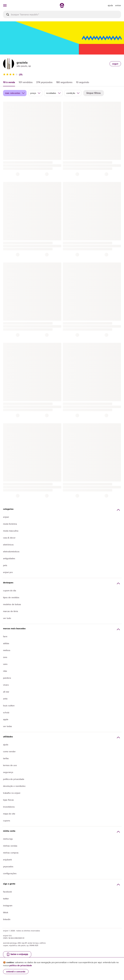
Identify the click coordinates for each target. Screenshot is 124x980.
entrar (118, 5)
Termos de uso (10, 765)
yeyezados (8, 867)
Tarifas (6, 758)
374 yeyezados (44, 82)
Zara (5, 657)
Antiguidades (9, 558)
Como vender (9, 751)
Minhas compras (11, 853)
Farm (5, 636)
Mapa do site (9, 814)
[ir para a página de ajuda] (110, 5)
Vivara (6, 685)
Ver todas (8, 726)
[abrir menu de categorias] (5, 5)
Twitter (6, 899)
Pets (5, 565)
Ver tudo (7, 618)
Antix (5, 699)
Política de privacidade (14, 779)
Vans (5, 664)
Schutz (6, 712)
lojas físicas (8, 800)
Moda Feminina (10, 524)
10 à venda (9, 82)
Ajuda (6, 745)
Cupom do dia (10, 591)
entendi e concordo (16, 972)
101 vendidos (26, 82)
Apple (6, 719)
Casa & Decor (9, 538)
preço (35, 93)
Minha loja (8, 839)
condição (73, 93)
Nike (5, 671)
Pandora (7, 678)
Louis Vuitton (9, 706)
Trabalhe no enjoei (12, 793)
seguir (115, 64)
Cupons (7, 821)
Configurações (10, 873)
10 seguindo (83, 82)
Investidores (9, 807)
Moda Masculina (11, 531)
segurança (8, 772)
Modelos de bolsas (12, 604)
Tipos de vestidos (11, 597)
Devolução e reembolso (14, 786)
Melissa (7, 650)
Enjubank (7, 860)
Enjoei (6, 517)
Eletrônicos (8, 545)
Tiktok (6, 912)
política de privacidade (21, 965)
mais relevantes (15, 93)
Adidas (6, 643)
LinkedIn (7, 919)
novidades (53, 93)
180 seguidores (64, 82)
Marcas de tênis (11, 611)
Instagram (8, 906)
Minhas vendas (10, 846)
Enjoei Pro (8, 572)
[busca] (62, 14)
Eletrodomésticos (11, 552)
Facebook (7, 892)
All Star (6, 692)
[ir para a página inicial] (62, 7)
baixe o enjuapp (17, 954)
